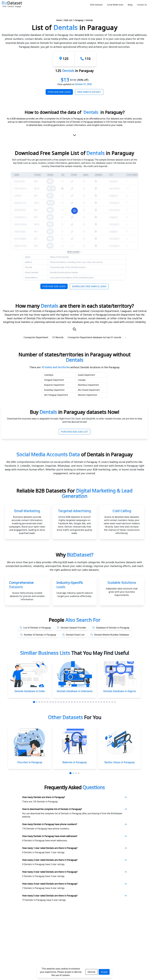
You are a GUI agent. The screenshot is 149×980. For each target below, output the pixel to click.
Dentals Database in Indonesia (74, 691)
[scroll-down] (74, 135)
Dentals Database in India (29, 691)
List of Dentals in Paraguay (37, 628)
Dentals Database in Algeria (119, 691)
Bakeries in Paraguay (74, 762)
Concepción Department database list (87, 337)
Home (59, 20)
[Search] (74, 329)
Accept (104, 972)
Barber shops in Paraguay (120, 762)
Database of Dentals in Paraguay (113, 628)
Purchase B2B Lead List (74, 432)
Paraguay (79, 20)
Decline (91, 972)
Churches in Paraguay (30, 762)
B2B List (68, 20)
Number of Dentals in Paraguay (40, 635)
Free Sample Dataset (89, 92)
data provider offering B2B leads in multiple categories (68, 562)
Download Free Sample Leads (89, 286)
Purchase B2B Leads (59, 92)
